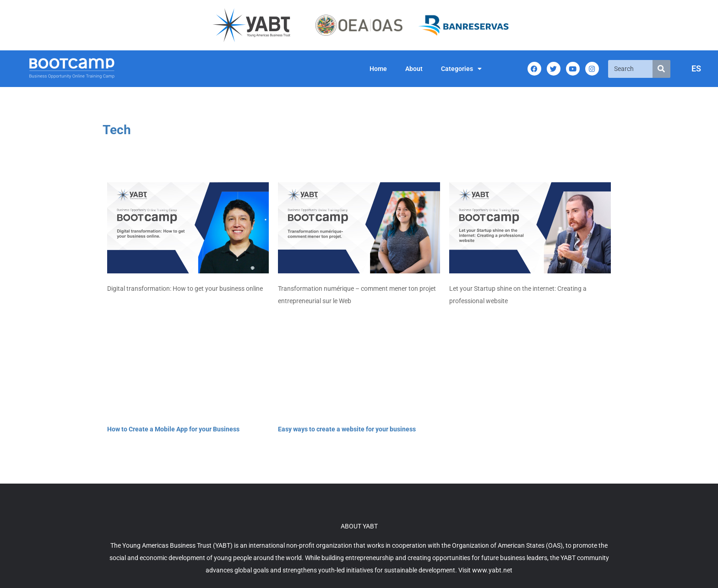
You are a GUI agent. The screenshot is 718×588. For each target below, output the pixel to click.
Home (378, 69)
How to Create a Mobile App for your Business (173, 429)
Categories (461, 69)
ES (696, 68)
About (414, 69)
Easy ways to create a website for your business (347, 429)
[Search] (661, 69)
